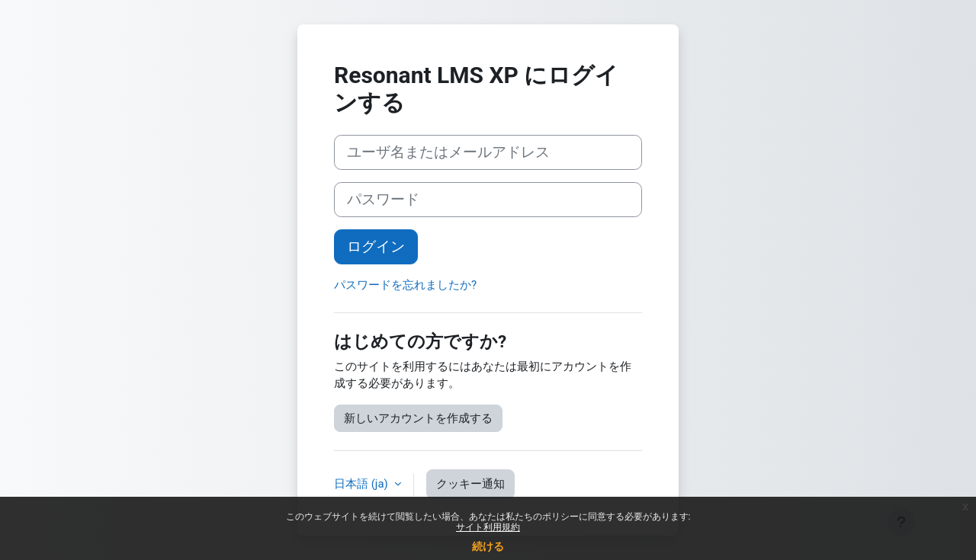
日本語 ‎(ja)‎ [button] (363, 484)
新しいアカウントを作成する (418, 418)
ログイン (376, 247)
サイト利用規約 (488, 527)
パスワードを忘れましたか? (405, 285)
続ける (488, 546)
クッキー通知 (470, 484)
